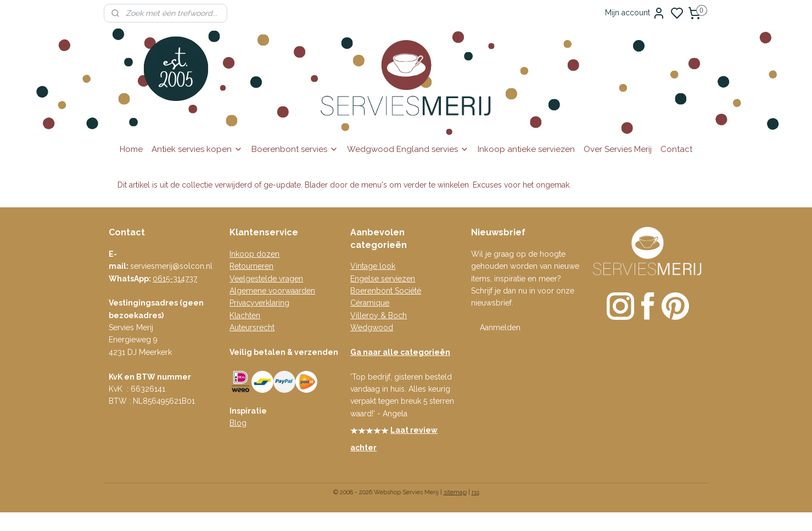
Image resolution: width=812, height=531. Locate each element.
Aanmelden (500, 327)
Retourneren (251, 266)
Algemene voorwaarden (272, 291)
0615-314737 (175, 279)
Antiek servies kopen (197, 149)
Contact (676, 149)
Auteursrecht (252, 327)
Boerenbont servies (295, 149)
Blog (238, 423)
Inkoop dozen (254, 254)
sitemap (455, 492)
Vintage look (373, 266)
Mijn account (635, 13)
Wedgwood (372, 327)
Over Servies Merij (618, 149)
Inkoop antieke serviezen (526, 149)
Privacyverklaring (259, 303)
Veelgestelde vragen (266, 279)
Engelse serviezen (383, 279)
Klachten (245, 315)
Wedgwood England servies (408, 149)
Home (131, 149)
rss (475, 492)
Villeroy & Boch (379, 315)
